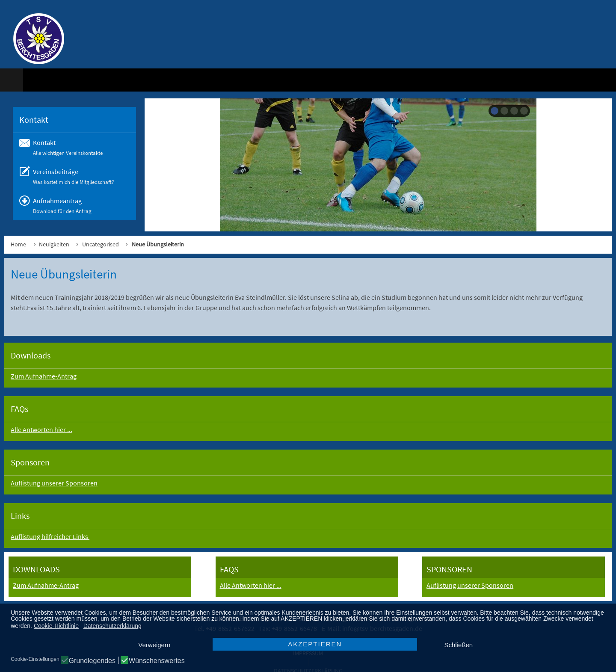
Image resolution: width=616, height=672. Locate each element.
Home (18, 244)
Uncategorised (101, 244)
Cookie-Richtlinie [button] (56, 626)
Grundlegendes (92, 661)
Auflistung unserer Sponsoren (54, 483)
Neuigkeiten (54, 244)
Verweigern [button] (154, 645)
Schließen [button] (458, 645)
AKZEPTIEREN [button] (315, 644)
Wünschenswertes (157, 661)
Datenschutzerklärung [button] (113, 626)
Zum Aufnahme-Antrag (44, 376)
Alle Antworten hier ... (41, 429)
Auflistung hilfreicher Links (50, 536)
